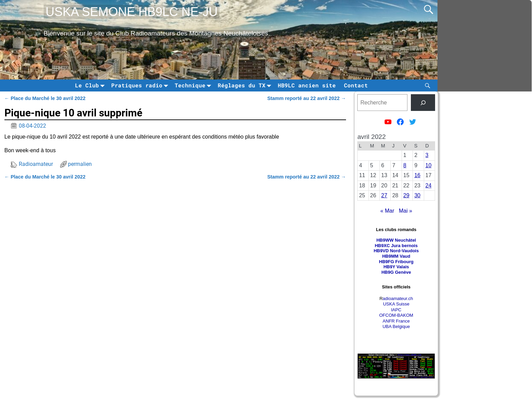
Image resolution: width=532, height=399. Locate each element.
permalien (80, 164)
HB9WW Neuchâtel (396, 240)
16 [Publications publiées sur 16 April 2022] (417, 175)
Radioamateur (36, 164)
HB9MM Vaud (396, 256)
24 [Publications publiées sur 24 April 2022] (429, 186)
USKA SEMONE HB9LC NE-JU (132, 12)
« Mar (387, 211)
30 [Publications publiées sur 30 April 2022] (417, 195)
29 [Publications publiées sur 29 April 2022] (406, 195)
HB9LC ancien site (307, 85)
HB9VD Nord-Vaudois (396, 251)
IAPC (396, 310)
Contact (356, 85)
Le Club (91, 85)
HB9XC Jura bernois (396, 246)
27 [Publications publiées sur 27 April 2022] (384, 195)
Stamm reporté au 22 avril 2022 (306, 98)
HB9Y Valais (396, 267)
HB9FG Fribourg (396, 262)
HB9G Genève (396, 272)
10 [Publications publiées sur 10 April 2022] (429, 165)
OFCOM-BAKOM (396, 315)
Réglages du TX (246, 85)
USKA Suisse (396, 304)
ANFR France (396, 321)
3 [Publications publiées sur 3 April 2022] (427, 155)
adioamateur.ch (398, 298)
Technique (194, 85)
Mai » (406, 211)
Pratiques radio (141, 85)
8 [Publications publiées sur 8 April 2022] (405, 165)
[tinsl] (423, 103)
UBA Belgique (396, 326)
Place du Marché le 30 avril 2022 (45, 98)
